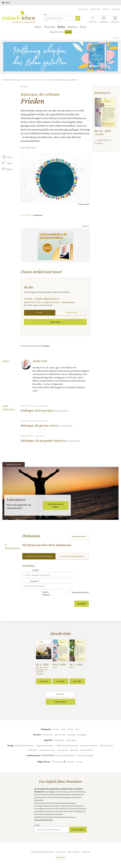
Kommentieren (79, 536)
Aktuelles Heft (56, 32)
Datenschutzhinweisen (43, 812)
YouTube (79, 754)
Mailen (10, 169)
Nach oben (60, 850)
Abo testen (55, 322)
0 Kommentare (38, 215)
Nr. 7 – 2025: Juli (35, 436)
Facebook (58, 754)
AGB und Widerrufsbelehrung (42, 844)
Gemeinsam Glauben (48, 743)
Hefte (61, 27)
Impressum (86, 844)
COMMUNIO (33, 743)
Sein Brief (106, 9)
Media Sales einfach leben (24, 738)
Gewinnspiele (71, 732)
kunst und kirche (87, 743)
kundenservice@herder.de (65, 748)
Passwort (35, 578)
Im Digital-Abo (71, 313)
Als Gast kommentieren (72, 556)
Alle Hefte (60, 687)
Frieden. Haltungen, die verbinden (65, 80)
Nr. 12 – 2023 (45, 80)
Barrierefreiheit (73, 844)
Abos (83, 27)
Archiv (68, 32)
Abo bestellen (60, 694)
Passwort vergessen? (46, 587)
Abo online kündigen (85, 748)
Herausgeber (116, 9)
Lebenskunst (17, 499)
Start (38, 27)
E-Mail (36, 570)
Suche (45, 14)
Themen (50, 27)
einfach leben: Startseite (11, 80)
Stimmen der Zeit (107, 738)
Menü (8, 3)
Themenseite (14, 465)
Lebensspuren (63, 743)
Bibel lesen (74, 743)
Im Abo (40, 313)
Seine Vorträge (95, 9)
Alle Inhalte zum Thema (56, 505)
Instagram (70, 754)
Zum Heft (44, 674)
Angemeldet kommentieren (39, 556)
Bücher (72, 27)
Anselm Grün (83, 9)
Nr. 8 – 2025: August (36, 406)
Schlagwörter (59, 732)
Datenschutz (61, 844)
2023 (37, 80)
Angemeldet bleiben (80, 586)
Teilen (9, 157)
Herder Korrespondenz (89, 738)
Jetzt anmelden (78, 822)
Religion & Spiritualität (45, 738)
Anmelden (46, 346)
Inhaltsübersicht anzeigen (103, 141)
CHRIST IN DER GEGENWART (67, 738)
